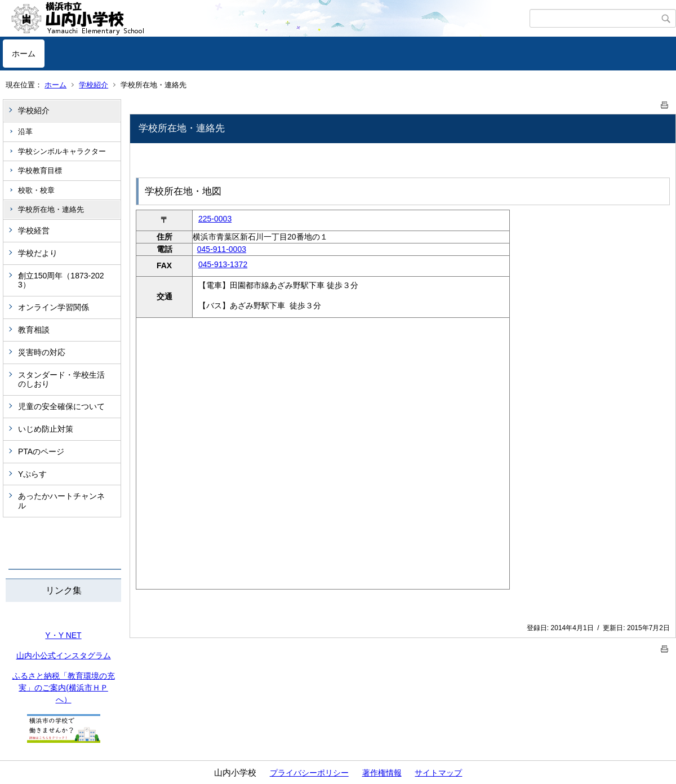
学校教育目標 (40, 170)
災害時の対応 (42, 352)
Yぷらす (32, 474)
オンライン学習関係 (54, 307)
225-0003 (215, 219)
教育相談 (34, 330)
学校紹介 (94, 85)
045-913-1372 (223, 264)
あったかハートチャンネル (61, 501)
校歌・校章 (36, 190)
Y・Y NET (63, 635)
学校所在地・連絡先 (51, 209)
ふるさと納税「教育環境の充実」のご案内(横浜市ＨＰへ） (64, 688)
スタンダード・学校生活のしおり (61, 380)
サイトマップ (438, 773)
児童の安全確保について (61, 406)
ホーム (24, 54)
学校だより (38, 253)
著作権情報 (382, 773)
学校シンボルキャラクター (62, 151)
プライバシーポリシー (309, 773)
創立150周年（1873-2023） (61, 280)
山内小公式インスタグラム (64, 655)
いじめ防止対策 (46, 429)
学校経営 (34, 231)
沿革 (25, 132)
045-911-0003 (222, 249)
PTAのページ (41, 451)
